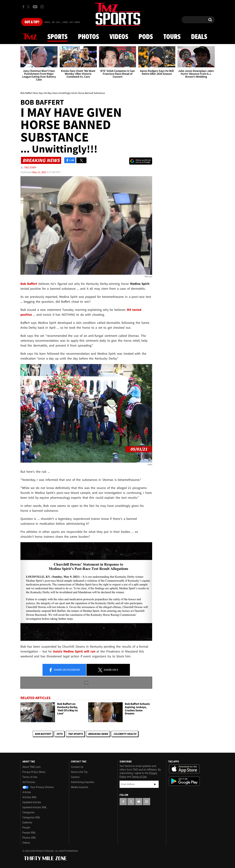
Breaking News (98, 734)
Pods (146, 37)
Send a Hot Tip (79, 772)
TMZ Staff (30, 167)
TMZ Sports (75, 734)
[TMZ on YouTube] (139, 802)
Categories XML (31, 817)
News (29, 37)
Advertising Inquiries (82, 782)
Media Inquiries (80, 787)
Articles (27, 792)
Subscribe (155, 784)
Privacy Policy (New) (34, 772)
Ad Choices (29, 782)
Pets (59, 734)
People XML (29, 833)
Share (64, 670)
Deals (199, 37)
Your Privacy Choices (38, 787)
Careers (75, 777)
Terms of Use (30, 777)
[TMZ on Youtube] (35, 7)
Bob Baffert (43, 734)
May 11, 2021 (39, 172)
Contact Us (77, 767)
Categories (28, 812)
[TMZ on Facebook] (23, 7)
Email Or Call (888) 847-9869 (62, 22)
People (26, 828)
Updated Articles (32, 802)
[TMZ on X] (29, 7)
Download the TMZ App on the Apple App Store (184, 769)
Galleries (27, 823)
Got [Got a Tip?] (32, 22)
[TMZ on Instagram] (42, 7)
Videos (119, 37)
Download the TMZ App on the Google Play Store (184, 781)
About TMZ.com (32, 767)
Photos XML (29, 838)
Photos (88, 37)
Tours (172, 37)
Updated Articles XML (35, 807)
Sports (57, 37)
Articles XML (30, 797)
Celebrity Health (125, 734)
